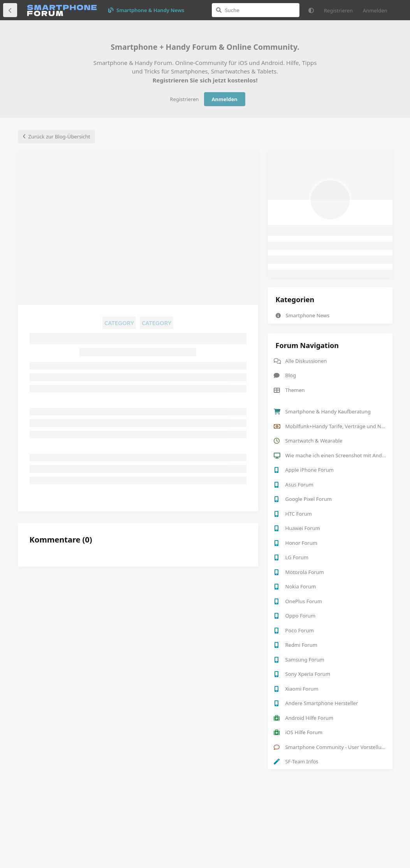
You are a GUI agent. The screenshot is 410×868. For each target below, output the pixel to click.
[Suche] (256, 10)
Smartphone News (303, 315)
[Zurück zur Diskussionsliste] (10, 10)
